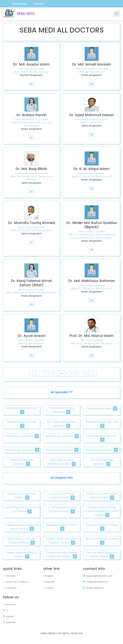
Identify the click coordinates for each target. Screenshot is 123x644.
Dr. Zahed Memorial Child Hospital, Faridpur (62, 514)
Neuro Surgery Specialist (22, 436)
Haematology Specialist (62, 436)
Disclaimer (10, 592)
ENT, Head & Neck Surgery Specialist (62, 424)
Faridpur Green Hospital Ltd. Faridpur (22, 559)
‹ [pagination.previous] (31, 373)
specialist (49, 586)
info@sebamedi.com (96, 586)
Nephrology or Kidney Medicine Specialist (62, 466)
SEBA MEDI (19, 14)
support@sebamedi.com (98, 580)
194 (91, 373)
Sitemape (9, 580)
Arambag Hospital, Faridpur (62, 531)
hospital (48, 580)
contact (48, 592)
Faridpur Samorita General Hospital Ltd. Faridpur (62, 559)
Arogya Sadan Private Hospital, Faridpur (62, 500)
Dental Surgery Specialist (22, 452)
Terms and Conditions (16, 586)
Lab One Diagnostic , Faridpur (102, 545)
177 (46, 373)
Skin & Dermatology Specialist (102, 466)
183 (77, 373)
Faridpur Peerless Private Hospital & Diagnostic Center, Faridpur (102, 516)
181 (67, 373)
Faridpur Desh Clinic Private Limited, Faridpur (102, 500)
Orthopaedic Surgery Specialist (62, 410)
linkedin (8, 621)
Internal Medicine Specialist (22, 410)
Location (39, 4)
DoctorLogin (19, 4)
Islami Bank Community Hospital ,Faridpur (22, 545)
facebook (9, 609)
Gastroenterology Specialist (102, 424)
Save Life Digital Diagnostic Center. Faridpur (102, 559)
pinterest (9, 627)
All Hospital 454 (61, 482)
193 (86, 373)
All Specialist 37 (62, 392)
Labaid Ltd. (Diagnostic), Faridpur (22, 500)
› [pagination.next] (95, 373)
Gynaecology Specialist (62, 450)
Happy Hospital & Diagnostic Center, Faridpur (22, 531)
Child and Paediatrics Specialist (22, 466)
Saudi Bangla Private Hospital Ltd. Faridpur (22, 514)
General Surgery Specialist (22, 424)
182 (72, 373)
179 (56, 373)
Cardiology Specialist (102, 408)
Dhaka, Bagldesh (93, 592)
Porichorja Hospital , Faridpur (102, 531)
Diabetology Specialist (102, 450)
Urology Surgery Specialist (102, 438)
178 (51, 373)
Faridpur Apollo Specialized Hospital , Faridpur (62, 545)
